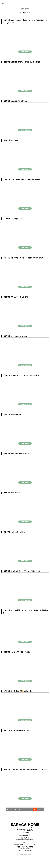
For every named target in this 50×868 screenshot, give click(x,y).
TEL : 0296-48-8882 (25, 847)
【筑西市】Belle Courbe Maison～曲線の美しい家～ (21, 180)
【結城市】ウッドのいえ (11, 140)
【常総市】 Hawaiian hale (12, 414)
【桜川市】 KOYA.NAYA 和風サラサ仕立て (18, 730)
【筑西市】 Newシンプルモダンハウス (16, 652)
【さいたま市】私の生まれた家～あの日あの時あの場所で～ (24, 258)
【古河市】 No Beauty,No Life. (14, 532)
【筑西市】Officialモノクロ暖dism (15, 101)
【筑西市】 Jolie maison (12, 493)
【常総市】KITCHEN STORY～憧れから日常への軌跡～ (22, 62)
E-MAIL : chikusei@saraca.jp (25, 850)
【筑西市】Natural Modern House (15, 336)
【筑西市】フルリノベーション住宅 (15, 297)
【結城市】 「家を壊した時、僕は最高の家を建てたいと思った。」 (26, 770)
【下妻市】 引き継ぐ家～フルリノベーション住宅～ (21, 375)
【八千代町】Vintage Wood (13, 219)
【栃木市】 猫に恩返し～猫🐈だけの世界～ (18, 691)
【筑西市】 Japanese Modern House (16, 454)
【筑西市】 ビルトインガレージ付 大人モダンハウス (22, 571)
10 (43, 809)
